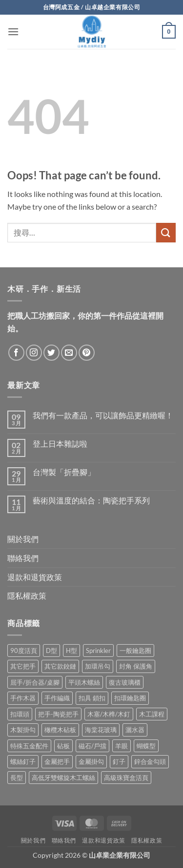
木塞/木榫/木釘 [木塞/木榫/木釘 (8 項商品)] (109, 714)
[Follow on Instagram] (34, 353)
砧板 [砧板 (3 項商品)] (63, 746)
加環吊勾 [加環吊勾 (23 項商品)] (98, 666)
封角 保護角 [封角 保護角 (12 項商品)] (136, 666)
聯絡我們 (23, 558)
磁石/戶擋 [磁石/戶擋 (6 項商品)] (92, 746)
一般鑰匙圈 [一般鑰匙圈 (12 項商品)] (135, 651)
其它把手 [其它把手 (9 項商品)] (23, 666)
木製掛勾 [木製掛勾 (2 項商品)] (23, 730)
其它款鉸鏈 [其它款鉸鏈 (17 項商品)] (60, 666)
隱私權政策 (27, 596)
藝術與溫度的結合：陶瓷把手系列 (91, 500)
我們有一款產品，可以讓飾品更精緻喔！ (103, 415)
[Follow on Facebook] (16, 353)
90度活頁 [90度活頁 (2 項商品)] (24, 651)
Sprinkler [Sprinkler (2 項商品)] (98, 651)
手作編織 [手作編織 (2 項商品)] (57, 698)
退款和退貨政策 (35, 577)
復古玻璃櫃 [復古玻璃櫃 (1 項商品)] (125, 682)
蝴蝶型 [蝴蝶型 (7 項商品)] (146, 746)
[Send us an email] (69, 353)
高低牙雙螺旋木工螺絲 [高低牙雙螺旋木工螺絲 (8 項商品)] (63, 778)
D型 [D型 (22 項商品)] (51, 651)
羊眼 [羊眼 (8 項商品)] (122, 746)
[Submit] (166, 232)
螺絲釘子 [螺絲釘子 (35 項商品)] (23, 761)
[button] (13, 32)
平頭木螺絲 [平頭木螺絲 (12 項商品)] (84, 682)
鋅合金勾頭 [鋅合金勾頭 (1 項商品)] (150, 761)
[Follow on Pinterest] (87, 353)
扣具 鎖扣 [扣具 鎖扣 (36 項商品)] (92, 698)
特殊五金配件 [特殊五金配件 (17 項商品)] (29, 746)
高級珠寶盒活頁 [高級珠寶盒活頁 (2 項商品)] (126, 778)
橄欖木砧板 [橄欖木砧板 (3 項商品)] (60, 730)
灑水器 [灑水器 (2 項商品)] (135, 730)
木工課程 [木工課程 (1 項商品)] (152, 714)
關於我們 (23, 539)
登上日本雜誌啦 (60, 444)
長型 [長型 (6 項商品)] (17, 778)
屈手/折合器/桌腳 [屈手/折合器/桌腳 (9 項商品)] (35, 682)
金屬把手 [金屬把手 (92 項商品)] (57, 761)
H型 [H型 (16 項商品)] (71, 651)
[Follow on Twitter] (51, 353)
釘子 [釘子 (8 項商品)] (119, 761)
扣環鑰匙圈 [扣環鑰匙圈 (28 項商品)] (130, 698)
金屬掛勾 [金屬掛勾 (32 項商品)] (91, 761)
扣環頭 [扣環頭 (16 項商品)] (20, 714)
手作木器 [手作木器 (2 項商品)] (23, 698)
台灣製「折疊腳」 (64, 472)
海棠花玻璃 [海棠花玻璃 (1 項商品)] (101, 730)
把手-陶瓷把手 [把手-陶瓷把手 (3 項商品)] (58, 714)
